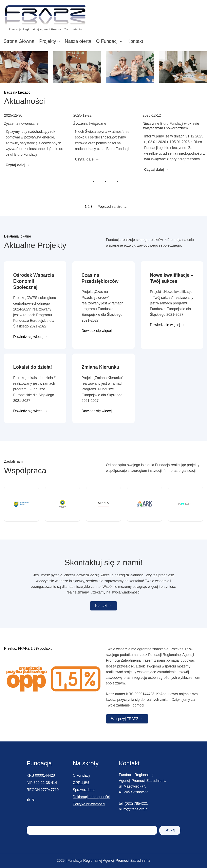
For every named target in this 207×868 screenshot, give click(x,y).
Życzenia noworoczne (21, 124)
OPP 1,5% (81, 783)
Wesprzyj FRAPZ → (127, 719)
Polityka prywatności (89, 804)
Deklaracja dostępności (91, 797)
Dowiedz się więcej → (31, 337)
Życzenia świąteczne (90, 124)
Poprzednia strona (112, 207)
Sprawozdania (84, 790)
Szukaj (170, 830)
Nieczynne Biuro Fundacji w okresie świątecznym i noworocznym (171, 126)
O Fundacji (81, 775)
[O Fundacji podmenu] (121, 41)
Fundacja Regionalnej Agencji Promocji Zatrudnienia (45, 29)
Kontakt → (103, 606)
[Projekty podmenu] (59, 41)
